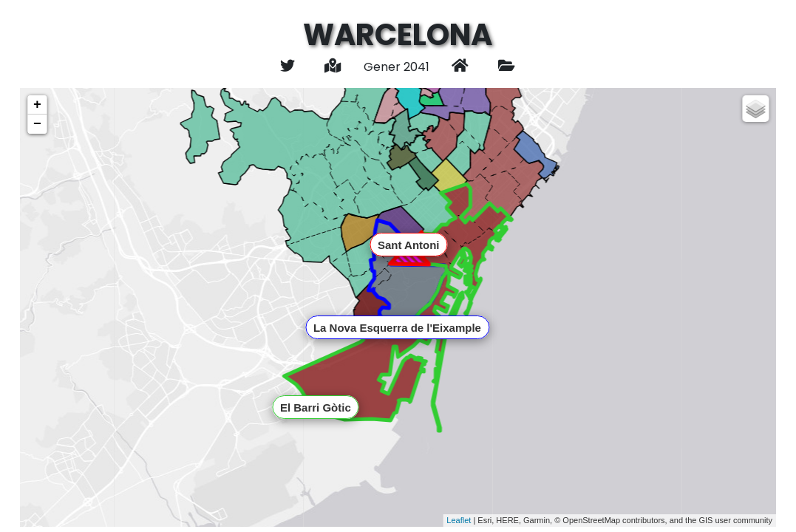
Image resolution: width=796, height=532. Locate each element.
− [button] (37, 124)
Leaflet (459, 520)
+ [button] (37, 105)
